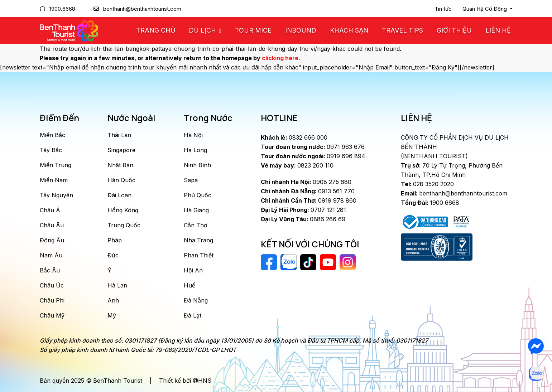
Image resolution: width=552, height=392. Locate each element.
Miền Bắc (52, 135)
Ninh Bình (197, 165)
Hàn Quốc (121, 180)
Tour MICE (253, 30)
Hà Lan (117, 285)
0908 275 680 (306, 182)
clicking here (280, 58)
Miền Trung (56, 165)
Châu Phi (52, 300)
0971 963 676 (313, 147)
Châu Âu (52, 225)
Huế (189, 285)
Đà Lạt (193, 315)
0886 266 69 (303, 219)
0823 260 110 (297, 165)
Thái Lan (119, 135)
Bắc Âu (50, 270)
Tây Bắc (51, 150)
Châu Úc (52, 285)
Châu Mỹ (52, 315)
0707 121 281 (303, 210)
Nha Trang (198, 240)
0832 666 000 (294, 137)
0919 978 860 (309, 200)
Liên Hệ (498, 30)
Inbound (301, 30)
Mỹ (112, 315)
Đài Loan (119, 195)
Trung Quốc (124, 225)
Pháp (115, 240)
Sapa (191, 180)
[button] (488, 9)
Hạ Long (195, 150)
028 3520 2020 (427, 184)
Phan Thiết (199, 255)
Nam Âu (51, 255)
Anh (113, 300)
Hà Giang (196, 210)
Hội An (193, 270)
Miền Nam (54, 180)
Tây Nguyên (56, 195)
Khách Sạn (349, 30)
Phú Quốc (198, 195)
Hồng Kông (123, 210)
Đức (113, 255)
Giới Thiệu (454, 30)
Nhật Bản (120, 165)
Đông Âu (52, 240)
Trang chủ (156, 30)
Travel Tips (402, 30)
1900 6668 (430, 203)
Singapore (121, 150)
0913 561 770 (308, 191)
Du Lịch (203, 30)
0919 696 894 (313, 156)
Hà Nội (193, 135)
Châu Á (50, 210)
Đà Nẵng (196, 300)
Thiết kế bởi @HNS (185, 381)
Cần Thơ (196, 225)
